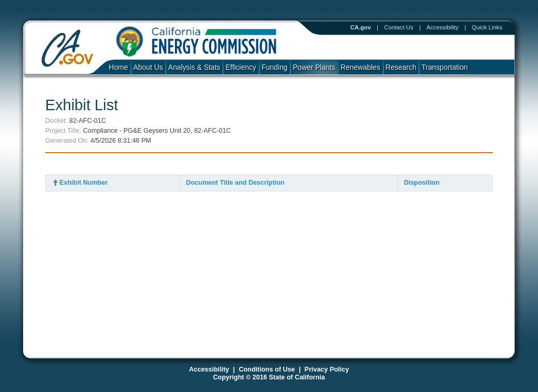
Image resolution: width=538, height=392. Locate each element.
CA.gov (361, 27)
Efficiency (241, 67)
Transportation (444, 67)
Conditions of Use (267, 369)
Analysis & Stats (194, 67)
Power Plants (314, 67)
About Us (148, 67)
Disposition (422, 183)
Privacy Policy (327, 369)
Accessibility (443, 27)
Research (401, 67)
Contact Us (399, 27)
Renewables (360, 67)
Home (118, 67)
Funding (275, 67)
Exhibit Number (84, 183)
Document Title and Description (235, 183)
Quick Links (487, 27)
